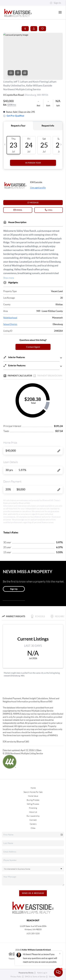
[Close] (60, 954)
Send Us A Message (33, 893)
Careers (33, 824)
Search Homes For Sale (33, 792)
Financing (33, 808)
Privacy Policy (16, 977)
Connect (33, 820)
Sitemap (52, 977)
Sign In (55, 3)
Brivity (31, 973)
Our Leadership (33, 816)
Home (33, 788)
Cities (33, 828)
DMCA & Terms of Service (35, 977)
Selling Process (33, 804)
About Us (33, 812)
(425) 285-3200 (33, 933)
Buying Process (33, 800)
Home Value (33, 796)
